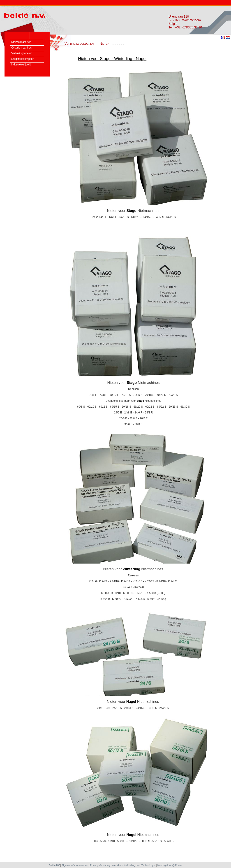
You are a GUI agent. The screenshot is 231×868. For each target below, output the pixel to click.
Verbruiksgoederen (22, 53)
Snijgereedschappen (23, 59)
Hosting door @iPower (170, 865)
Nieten (104, 43)
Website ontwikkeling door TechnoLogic (134, 865)
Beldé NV (54, 865)
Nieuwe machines (21, 42)
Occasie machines (21, 48)
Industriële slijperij (21, 65)
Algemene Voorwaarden (75, 865)
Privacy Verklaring (100, 865)
